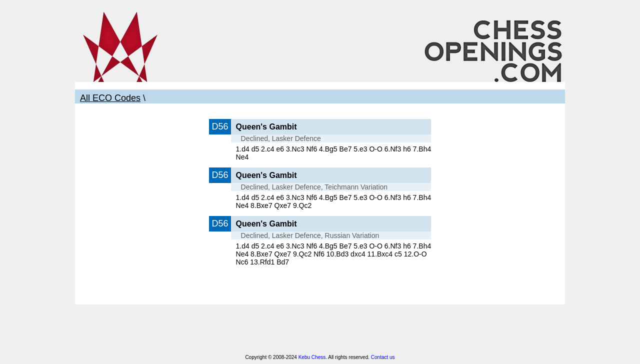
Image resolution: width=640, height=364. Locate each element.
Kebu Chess (312, 357)
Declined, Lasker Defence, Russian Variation (310, 235)
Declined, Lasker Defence (281, 138)
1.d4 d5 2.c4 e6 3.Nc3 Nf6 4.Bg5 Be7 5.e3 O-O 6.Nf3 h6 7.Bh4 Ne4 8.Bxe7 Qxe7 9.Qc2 (334, 201)
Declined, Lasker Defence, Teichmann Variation (314, 187)
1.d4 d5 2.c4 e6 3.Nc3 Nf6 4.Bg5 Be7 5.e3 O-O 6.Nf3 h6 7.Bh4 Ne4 (334, 153)
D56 (220, 126)
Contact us (383, 357)
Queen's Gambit (266, 127)
